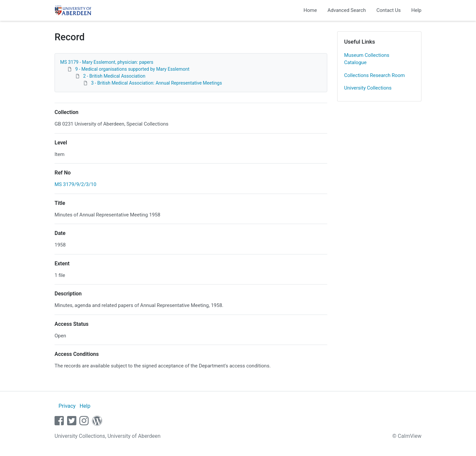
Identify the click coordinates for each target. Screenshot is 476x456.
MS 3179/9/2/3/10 (75, 184)
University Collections (368, 88)
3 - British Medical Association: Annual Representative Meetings (156, 83)
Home (310, 10)
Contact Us (389, 10)
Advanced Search (347, 10)
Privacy (67, 406)
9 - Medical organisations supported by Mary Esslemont (132, 69)
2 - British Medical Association (114, 76)
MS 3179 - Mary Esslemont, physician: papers (107, 62)
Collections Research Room (375, 75)
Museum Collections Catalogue (367, 59)
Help (416, 10)
